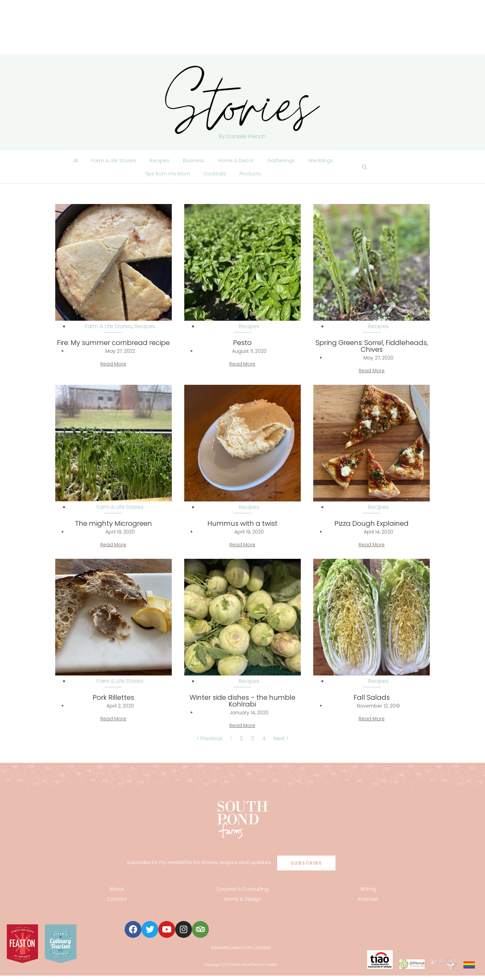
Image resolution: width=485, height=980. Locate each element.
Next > (281, 743)
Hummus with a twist (243, 528)
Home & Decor (236, 161)
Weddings (325, 161)
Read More (113, 369)
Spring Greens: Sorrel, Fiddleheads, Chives (372, 351)
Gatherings (283, 161)
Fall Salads (372, 702)
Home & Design (243, 904)
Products (253, 177)
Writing (368, 894)
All (71, 161)
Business (192, 161)
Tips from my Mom (166, 177)
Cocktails (215, 177)
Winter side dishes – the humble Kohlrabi (243, 705)
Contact (117, 904)
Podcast (368, 904)
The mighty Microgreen (114, 528)
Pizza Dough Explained (371, 528)
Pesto (242, 347)
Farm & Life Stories (110, 161)
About (117, 894)
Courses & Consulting (242, 894)
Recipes (157, 161)
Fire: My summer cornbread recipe (113, 347)
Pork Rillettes (113, 702)
